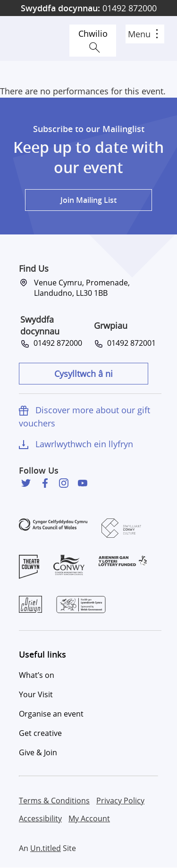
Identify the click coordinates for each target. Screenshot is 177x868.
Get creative (40, 733)
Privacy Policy (120, 801)
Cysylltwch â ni (84, 374)
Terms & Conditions (54, 801)
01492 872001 (130, 343)
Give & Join (38, 752)
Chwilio (93, 33)
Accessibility (40, 818)
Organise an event (51, 714)
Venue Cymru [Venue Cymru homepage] (41, 38)
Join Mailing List (88, 200)
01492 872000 (89, 8)
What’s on (37, 675)
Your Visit (36, 694)
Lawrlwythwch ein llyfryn (84, 444)
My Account (89, 818)
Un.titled (46, 848)
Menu (143, 34)
